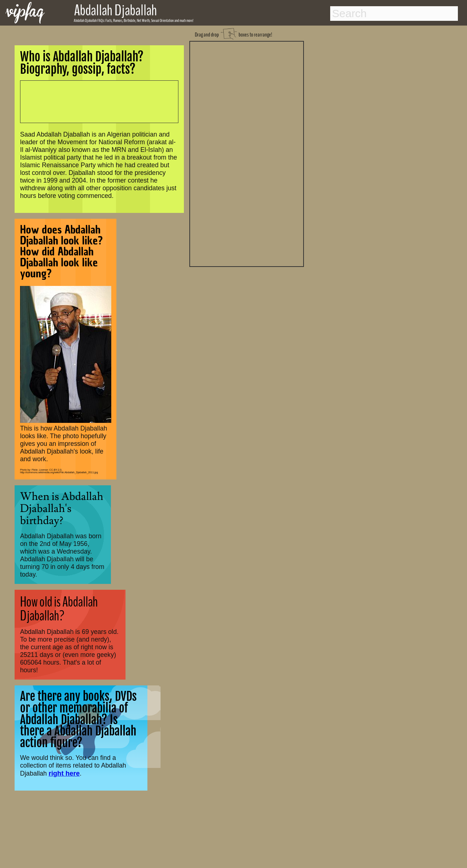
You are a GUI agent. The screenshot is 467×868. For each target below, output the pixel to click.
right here (64, 773)
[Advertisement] (247, 153)
